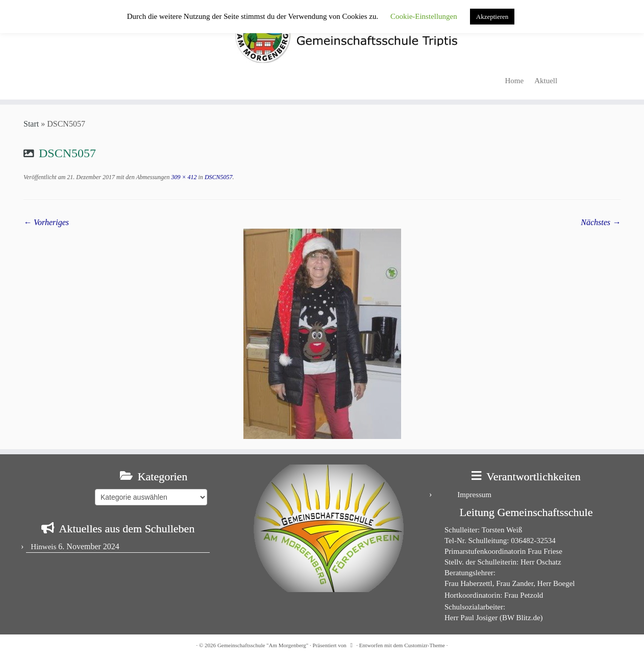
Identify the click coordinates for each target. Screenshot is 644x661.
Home (515, 81)
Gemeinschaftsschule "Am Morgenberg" (263, 645)
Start (31, 124)
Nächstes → (601, 222)
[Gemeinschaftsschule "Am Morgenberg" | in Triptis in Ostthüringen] (322, 35)
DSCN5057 (218, 177)
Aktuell (546, 81)
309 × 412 (183, 177)
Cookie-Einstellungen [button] (424, 16)
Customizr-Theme (425, 645)
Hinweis (43, 547)
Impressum (474, 495)
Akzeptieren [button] (492, 17)
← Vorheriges (46, 222)
